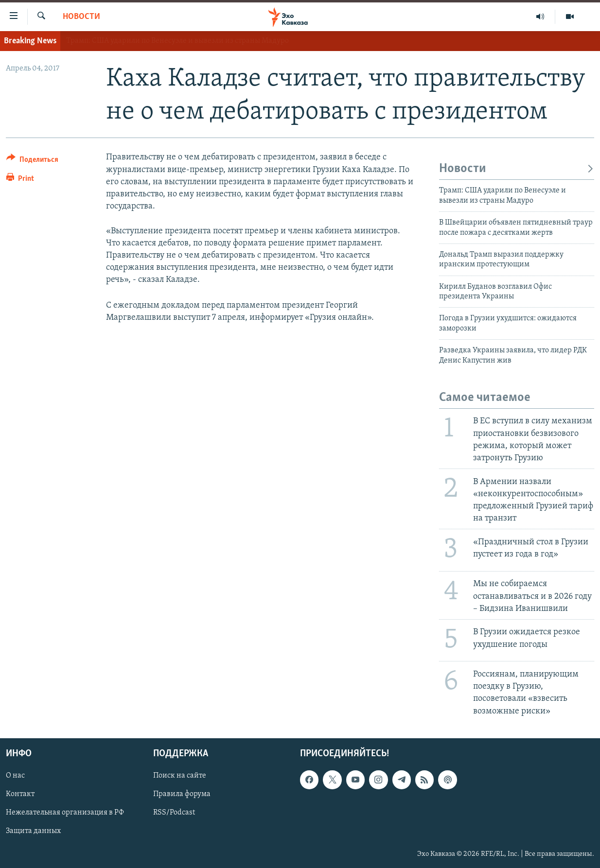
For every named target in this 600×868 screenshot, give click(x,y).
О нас (15, 776)
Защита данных (33, 831)
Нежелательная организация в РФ (65, 813)
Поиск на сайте (180, 776)
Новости (81, 17)
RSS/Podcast (174, 813)
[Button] (32, 161)
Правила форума (182, 794)
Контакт (20, 794)
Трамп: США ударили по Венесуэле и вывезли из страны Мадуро (177, 41)
